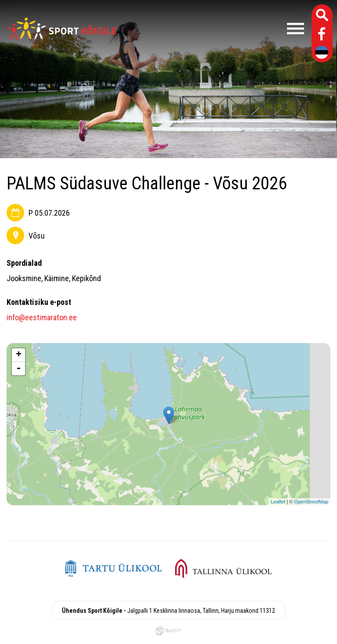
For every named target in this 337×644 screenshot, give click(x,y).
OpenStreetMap (311, 502)
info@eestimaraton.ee (42, 317)
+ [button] (19, 355)
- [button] (18, 369)
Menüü (215, 29)
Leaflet (278, 502)
